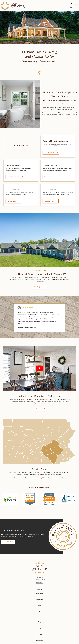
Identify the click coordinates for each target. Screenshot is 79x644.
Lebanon (31, 478)
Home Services (49, 201)
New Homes (39, 590)
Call (71, 7)
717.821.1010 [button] (9, 542)
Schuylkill (41, 478)
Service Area (39, 640)
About (40, 618)
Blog (40, 622)
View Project (38, 287)
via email (22, 536)
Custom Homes (49, 153)
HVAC (39, 606)
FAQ (39, 628)
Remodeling (40, 594)
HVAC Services (12, 201)
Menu (76, 7)
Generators (48, 177)
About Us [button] (38, 409)
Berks (36, 478)
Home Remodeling (13, 177)
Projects (40, 634)
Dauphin (47, 478)
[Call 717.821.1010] (71, 6)
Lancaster (55, 478)
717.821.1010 (39, 583)
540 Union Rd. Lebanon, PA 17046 (40, 579)
